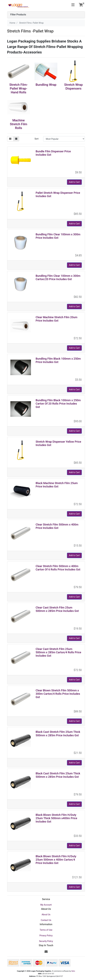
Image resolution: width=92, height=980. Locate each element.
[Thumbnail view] (10, 139)
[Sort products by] (64, 139)
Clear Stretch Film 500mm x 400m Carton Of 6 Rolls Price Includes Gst (58, 568)
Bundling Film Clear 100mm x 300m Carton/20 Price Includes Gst (58, 277)
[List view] (16, 139)
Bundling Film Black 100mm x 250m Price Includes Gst (58, 360)
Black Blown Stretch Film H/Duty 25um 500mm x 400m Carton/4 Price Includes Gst (56, 860)
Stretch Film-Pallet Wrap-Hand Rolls (19, 88)
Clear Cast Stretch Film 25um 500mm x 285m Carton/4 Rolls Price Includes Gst (58, 652)
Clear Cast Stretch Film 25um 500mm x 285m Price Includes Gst (57, 609)
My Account (46, 905)
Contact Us (46, 920)
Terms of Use (46, 930)
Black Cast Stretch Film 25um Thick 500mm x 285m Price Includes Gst (58, 733)
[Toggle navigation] (73, 5)
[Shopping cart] (81, 5)
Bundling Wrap (46, 85)
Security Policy (46, 941)
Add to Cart (74, 182)
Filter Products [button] (18, 15)
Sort (36, 139)
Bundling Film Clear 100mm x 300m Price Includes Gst (58, 236)
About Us (46, 915)
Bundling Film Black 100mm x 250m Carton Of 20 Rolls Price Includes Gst (58, 404)
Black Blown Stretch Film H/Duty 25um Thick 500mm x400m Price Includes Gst (56, 818)
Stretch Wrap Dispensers (73, 87)
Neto (73, 971)
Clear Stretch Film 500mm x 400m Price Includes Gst (57, 526)
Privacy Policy (46, 936)
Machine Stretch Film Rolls (19, 124)
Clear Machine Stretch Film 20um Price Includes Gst (56, 319)
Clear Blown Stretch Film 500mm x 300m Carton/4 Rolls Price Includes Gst (58, 694)
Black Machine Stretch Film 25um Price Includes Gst (57, 485)
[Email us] (46, 952)
